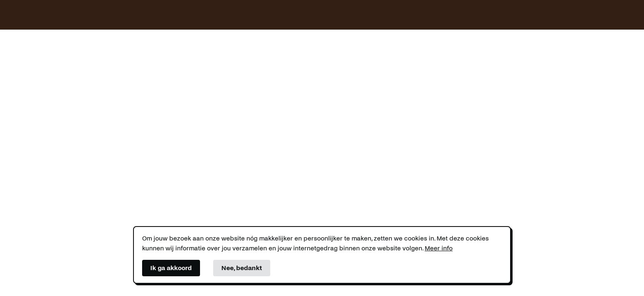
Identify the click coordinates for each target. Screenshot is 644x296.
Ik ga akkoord (171, 268)
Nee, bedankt (242, 268)
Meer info (439, 248)
